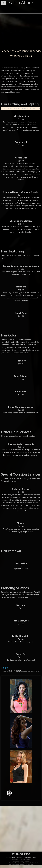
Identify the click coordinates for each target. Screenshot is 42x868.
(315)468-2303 (15, 671)
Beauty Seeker (30, 864)
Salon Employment (21, 864)
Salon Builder (11, 864)
